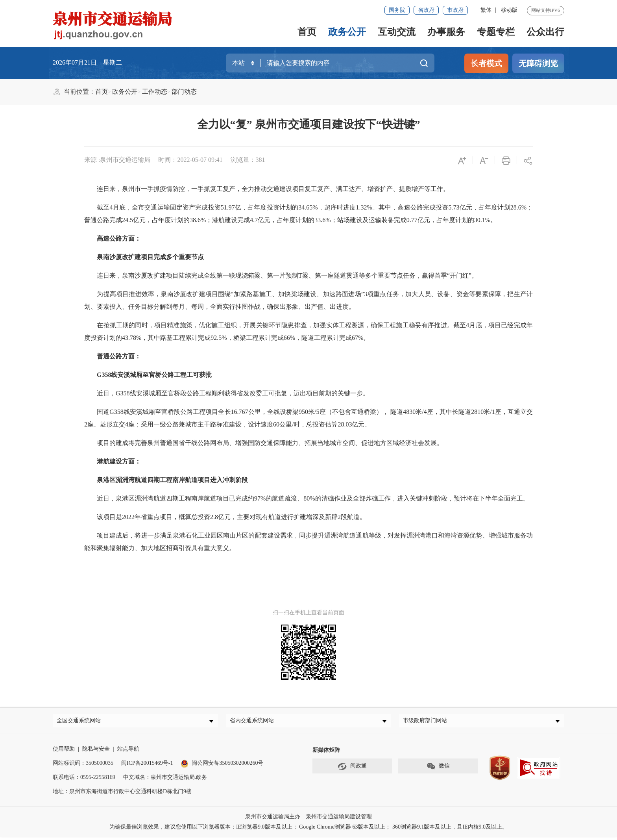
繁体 (486, 10)
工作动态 (155, 92)
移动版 (509, 10)
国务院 (397, 10)
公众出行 (545, 32)
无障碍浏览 (538, 63)
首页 (307, 32)
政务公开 (347, 32)
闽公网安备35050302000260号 (222, 766)
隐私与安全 (96, 752)
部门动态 (184, 92)
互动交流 (397, 32)
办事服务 (446, 32)
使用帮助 (64, 752)
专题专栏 (496, 32)
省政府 (426, 10)
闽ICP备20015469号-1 (147, 766)
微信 (438, 770)
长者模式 (486, 63)
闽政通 (352, 770)
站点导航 (128, 752)
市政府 (455, 10)
